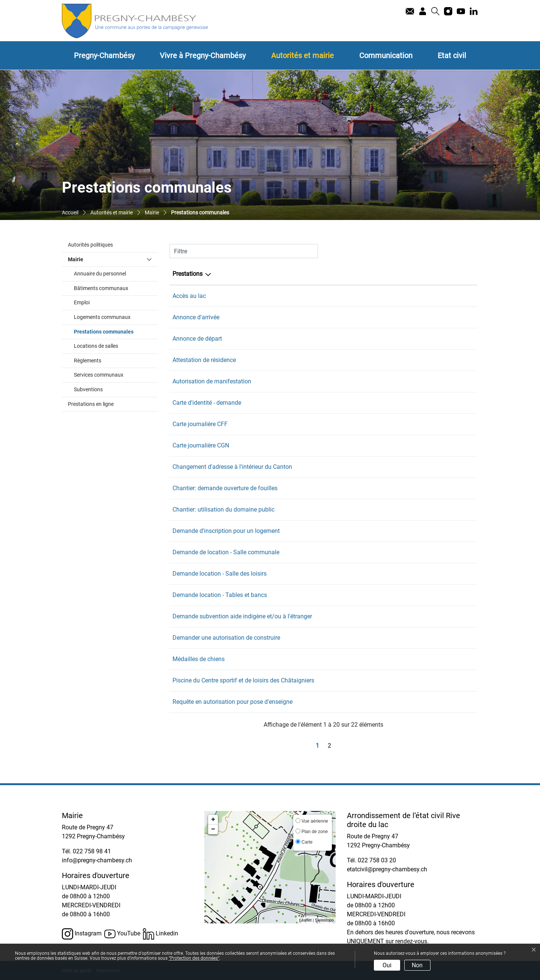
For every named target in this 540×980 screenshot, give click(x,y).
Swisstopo (324, 920)
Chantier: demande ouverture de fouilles (225, 488)
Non (417, 965)
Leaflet (305, 920)
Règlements (88, 361)
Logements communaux (102, 317)
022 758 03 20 (377, 860)
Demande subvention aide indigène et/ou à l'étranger (242, 616)
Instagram (82, 934)
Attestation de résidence (204, 360)
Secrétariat (372, 296)
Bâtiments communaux (101, 288)
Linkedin (160, 934)
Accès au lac (189, 296)
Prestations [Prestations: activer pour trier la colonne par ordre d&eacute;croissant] (187, 274)
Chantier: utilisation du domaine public (223, 509)
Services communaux (99, 375)
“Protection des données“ (194, 958)
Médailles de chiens (199, 659)
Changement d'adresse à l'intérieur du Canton (232, 467)
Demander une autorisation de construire (226, 638)
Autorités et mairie (302, 55)
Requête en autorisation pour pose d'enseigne (232, 702)
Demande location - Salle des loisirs (220, 574)
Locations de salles (96, 346)
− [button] (213, 829)
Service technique (381, 488)
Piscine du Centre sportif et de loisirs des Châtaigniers (243, 680)
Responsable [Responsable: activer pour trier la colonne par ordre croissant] (375, 274)
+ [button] (213, 820)
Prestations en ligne (91, 404)
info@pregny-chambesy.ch (97, 860)
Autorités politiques (90, 245)
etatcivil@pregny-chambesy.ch (387, 869)
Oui (387, 965)
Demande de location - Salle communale (226, 552)
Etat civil (452, 55)
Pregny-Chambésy (104, 55)
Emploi (82, 303)
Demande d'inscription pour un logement (226, 531)
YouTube (122, 934)
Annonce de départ (197, 339)
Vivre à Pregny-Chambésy (203, 55)
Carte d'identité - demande (207, 403)
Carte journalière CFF (200, 424)
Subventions (88, 390)
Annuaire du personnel (100, 274)
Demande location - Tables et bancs (220, 595)
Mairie (76, 260)
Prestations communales (116, 331)
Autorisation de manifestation (212, 381)
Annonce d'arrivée (196, 317)
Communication (386, 55)
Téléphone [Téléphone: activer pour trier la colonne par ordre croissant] (438, 274)
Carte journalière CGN (201, 445)
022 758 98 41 (444, 296)
